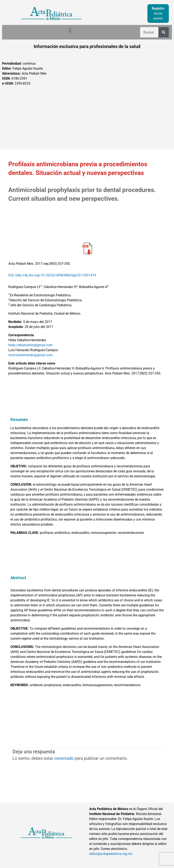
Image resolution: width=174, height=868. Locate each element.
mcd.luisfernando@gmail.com (30, 355)
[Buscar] (164, 32)
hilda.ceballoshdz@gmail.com (30, 345)
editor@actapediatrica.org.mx (111, 854)
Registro (158, 8)
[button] (70, 30)
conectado (64, 758)
